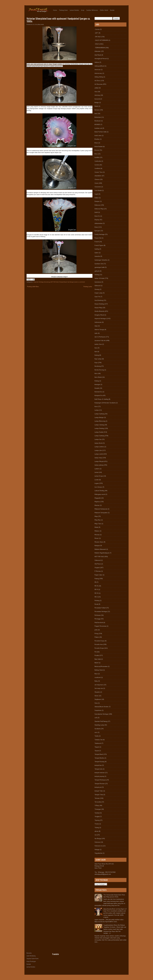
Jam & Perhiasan (100, 337)
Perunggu (98, 619)
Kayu (96, 363)
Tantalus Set (98, 740)
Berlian (97, 110)
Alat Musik (98, 55)
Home (55, 10)
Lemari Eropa (99, 476)
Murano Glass (99, 542)
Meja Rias (98, 520)
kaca (96, 348)
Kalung (97, 355)
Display (97, 220)
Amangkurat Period (101, 59)
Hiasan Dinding (99, 304)
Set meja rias (99, 688)
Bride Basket (99, 146)
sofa (96, 718)
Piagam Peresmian (100, 626)
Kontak (112, 10)
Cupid (96, 194)
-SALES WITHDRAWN (101, 40)
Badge (97, 102)
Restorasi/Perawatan (101, 666)
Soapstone (98, 710)
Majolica (97, 502)
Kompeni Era (99, 395)
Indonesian (98, 322)
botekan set (98, 128)
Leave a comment (80, 282)
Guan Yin (97, 297)
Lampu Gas (98, 439)
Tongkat (97, 816)
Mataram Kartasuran (101, 509)
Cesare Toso (99, 172)
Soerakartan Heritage (101, 714)
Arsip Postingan (31, 961)
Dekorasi (97, 205)
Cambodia (98, 161)
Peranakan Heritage (101, 611)
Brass (96, 143)
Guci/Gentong (99, 300)
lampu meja (98, 458)
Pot (96, 652)
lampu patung (99, 465)
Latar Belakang (31, 956)
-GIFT (96, 33)
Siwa (96, 703)
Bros (96, 154)
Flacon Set (98, 238)
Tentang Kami (63, 10)
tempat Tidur (99, 791)
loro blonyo (98, 487)
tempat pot (98, 787)
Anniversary (98, 73)
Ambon (97, 62)
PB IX (96, 586)
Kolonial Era (98, 392)
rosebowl (98, 677)
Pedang (97, 600)
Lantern (97, 469)
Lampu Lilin (98, 450)
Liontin (97, 480)
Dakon (97, 198)
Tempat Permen (100, 784)
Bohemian (98, 117)
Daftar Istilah (104, 10)
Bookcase (98, 121)
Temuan (97, 798)
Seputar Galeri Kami (33, 959)
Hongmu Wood (99, 315)
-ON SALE (98, 37)
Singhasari (98, 699)
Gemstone (98, 282)
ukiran (96, 831)
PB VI (96, 589)
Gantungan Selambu (101, 260)
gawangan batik (100, 267)
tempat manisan (100, 773)
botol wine (98, 135)
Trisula (97, 824)
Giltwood (97, 286)
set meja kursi (99, 685)
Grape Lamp (98, 293)
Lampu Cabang (99, 425)
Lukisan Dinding (99, 491)
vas (96, 835)
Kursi (96, 406)
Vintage (97, 849)
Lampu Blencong (100, 421)
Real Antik (98, 659)
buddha (97, 157)
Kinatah (97, 388)
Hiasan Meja (98, 308)
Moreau (97, 535)
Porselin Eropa (99, 648)
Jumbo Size (98, 344)
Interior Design (99, 329)
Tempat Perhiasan (100, 780)
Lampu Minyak (99, 461)
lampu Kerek (99, 443)
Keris (96, 373)
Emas (96, 227)
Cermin (97, 165)
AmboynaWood (99, 66)
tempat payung (99, 776)
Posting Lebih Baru (33, 287)
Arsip (83, 10)
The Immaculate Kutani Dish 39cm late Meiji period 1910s (114, 896)
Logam (97, 483)
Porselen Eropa (99, 641)
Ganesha (97, 256)
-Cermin (97, 29)
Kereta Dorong (99, 370)
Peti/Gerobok (99, 622)
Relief (96, 663)
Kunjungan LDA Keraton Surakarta (105, 403)
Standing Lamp (99, 725)
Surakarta (98, 729)
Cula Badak (98, 190)
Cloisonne (98, 187)
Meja (96, 516)
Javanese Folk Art (100, 340)
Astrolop (97, 95)
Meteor (97, 531)
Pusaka (97, 655)
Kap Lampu (98, 359)
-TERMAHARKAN (100, 48)
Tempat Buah (63, 282)
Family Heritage (100, 234)
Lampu (97, 410)
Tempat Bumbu (99, 758)
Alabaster (98, 51)
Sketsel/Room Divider (101, 707)
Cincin (96, 183)
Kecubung (47, 282)
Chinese (97, 179)
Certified (97, 168)
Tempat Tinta (99, 795)
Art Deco (97, 81)
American (97, 70)
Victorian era (99, 846)
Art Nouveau (98, 84)
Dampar (97, 201)
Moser (97, 538)
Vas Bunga (70, 282)
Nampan (97, 546)
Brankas (97, 139)
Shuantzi (97, 692)
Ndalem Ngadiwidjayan (102, 553)
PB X (96, 597)
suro (96, 732)
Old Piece (98, 564)
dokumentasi (99, 223)
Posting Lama (88, 287)
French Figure (99, 245)
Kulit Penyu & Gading (101, 399)
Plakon (97, 637)
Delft (96, 212)
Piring (96, 633)
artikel (97, 88)
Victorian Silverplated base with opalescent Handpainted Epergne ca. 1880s (58, 20)
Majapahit (98, 498)
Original (97, 568)
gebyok (97, 271)
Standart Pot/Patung (101, 721)
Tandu (97, 736)
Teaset (97, 751)
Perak (96, 604)
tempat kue (98, 765)
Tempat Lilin (98, 769)
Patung (97, 579)
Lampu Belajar (99, 417)
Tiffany (97, 805)
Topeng (97, 820)
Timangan (98, 809)
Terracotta (98, 802)
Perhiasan (98, 615)
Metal (96, 527)
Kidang (97, 381)
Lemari (97, 472)
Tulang (97, 827)
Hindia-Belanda (99, 311)
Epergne (97, 231)
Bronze (97, 150)
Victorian (97, 842)
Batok (96, 106)
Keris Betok (98, 377)
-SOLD (97, 44)
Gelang (97, 275)
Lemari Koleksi (74, 10)
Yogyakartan (98, 853)
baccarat (97, 99)
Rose (96, 674)
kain (96, 352)
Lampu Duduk (99, 432)
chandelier (98, 176)
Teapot (97, 747)
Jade (96, 333)
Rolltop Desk (99, 670)
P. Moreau (98, 571)
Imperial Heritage (39, 282)
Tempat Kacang (99, 762)
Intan (96, 326)
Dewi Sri (97, 216)
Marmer (97, 505)
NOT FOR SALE (55, 282)
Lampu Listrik (99, 454)
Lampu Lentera (99, 447)
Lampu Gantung (100, 414)
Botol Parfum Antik (100, 132)
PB (95, 582)
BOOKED (97, 124)
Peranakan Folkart (100, 608)
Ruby (96, 681)
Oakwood (98, 560)
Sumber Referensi (92, 10)
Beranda (29, 953)
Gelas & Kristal (99, 278)
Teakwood (98, 743)
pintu (96, 630)
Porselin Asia (99, 644)
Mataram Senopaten (101, 513)
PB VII (96, 593)
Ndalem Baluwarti (100, 549)
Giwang (97, 289)
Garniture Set (99, 264)
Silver (96, 696)
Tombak (97, 813)
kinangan (97, 384)
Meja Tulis (98, 524)
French (97, 242)
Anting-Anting (99, 77)
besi (96, 113)
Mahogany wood (100, 494)
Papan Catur (98, 575)
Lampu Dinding (99, 428)
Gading (97, 249)
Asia (96, 92)
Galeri (96, 253)
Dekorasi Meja (99, 209)
